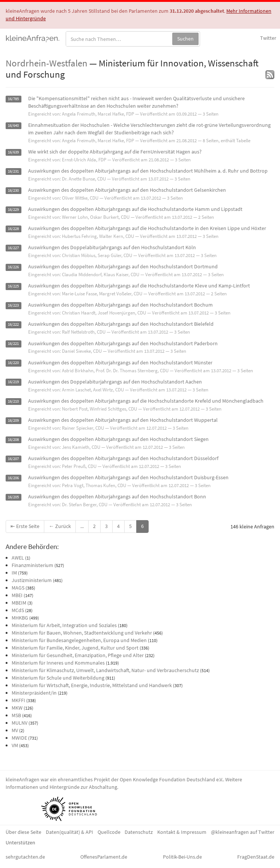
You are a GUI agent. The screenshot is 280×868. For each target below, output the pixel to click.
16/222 (13, 324)
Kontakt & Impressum (182, 832)
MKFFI (18, 700)
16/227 (13, 248)
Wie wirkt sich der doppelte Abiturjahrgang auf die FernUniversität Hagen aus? (115, 152)
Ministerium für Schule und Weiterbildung (58, 678)
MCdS (18, 610)
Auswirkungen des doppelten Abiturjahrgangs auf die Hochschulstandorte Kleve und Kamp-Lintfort (139, 286)
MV (15, 730)
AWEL (18, 558)
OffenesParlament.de (104, 857)
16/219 (13, 382)
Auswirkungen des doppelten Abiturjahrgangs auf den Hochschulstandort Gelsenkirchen (127, 190)
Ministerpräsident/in (34, 693)
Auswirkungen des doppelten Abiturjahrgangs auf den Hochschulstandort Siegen (118, 439)
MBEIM (19, 603)
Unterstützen (20, 842)
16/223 (13, 305)
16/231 (13, 171)
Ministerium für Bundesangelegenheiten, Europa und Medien (79, 640)
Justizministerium (32, 580)
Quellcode (109, 832)
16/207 (13, 459)
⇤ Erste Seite (25, 526)
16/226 (13, 267)
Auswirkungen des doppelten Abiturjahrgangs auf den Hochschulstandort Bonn (117, 496)
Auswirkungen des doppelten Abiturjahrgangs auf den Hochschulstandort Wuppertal (123, 420)
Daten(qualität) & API (69, 832)
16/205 (13, 497)
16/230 (13, 190)
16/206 (13, 478)
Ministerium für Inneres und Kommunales (58, 663)
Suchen (185, 39)
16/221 (13, 344)
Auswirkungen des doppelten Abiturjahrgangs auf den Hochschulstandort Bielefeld (121, 324)
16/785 (13, 99)
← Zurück (60, 526)
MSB (16, 715)
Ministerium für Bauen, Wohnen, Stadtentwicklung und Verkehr (82, 633)
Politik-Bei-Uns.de (182, 857)
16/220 (13, 363)
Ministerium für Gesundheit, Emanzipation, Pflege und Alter (78, 655)
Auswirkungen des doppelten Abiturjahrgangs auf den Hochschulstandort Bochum (120, 305)
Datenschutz (139, 832)
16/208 (13, 440)
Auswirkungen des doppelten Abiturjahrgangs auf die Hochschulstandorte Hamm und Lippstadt (135, 209)
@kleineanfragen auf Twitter (243, 832)
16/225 (13, 286)
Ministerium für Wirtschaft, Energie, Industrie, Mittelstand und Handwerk (92, 685)
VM (15, 745)
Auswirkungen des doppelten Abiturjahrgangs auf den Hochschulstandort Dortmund (123, 266)
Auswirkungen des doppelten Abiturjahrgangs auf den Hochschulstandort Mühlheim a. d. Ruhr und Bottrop (148, 171)
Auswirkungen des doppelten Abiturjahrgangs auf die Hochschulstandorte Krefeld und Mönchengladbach (146, 401)
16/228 (13, 229)
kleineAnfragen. (33, 38)
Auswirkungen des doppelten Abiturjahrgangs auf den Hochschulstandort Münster (120, 363)
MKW (17, 708)
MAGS (18, 588)
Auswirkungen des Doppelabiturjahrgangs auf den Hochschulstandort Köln (112, 247)
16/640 (13, 126)
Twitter (268, 38)
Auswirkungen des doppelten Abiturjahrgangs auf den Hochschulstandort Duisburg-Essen (128, 477)
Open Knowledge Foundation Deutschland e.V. (171, 779)
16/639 (13, 152)
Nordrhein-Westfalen (47, 63)
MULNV (20, 723)
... (82, 526)
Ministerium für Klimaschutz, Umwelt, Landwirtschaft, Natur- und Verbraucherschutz (105, 670)
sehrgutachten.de (25, 857)
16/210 (13, 401)
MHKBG (20, 618)
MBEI (17, 595)
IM (14, 573)
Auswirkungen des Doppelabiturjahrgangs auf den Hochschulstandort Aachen (115, 382)
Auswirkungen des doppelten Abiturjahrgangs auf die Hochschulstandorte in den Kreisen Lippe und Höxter (147, 228)
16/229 (13, 210)
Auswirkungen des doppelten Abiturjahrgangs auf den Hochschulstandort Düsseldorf (123, 458)
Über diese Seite (23, 832)
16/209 (13, 420)
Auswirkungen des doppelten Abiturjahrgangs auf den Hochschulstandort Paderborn (123, 343)
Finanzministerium (32, 565)
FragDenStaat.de (256, 857)
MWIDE (19, 738)
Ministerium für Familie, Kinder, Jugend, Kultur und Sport (75, 648)
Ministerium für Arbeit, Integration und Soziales (64, 625)
